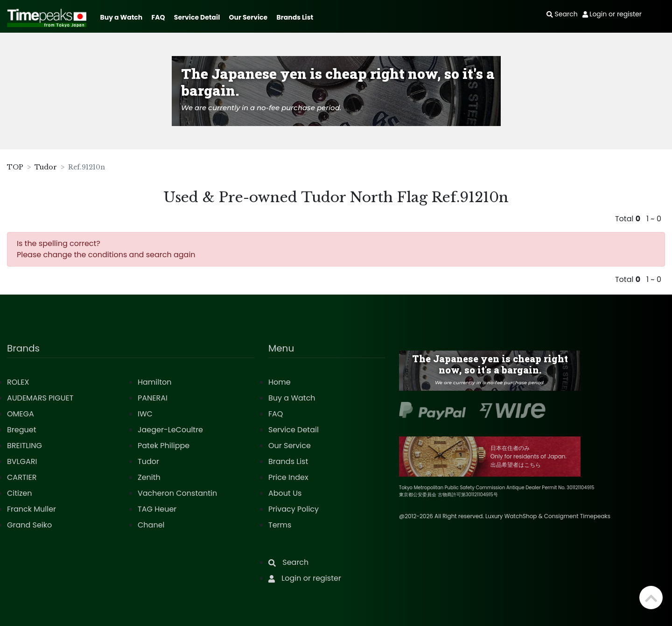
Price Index (288, 477)
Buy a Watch (121, 17)
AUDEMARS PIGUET (40, 398)
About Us (285, 493)
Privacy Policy (294, 509)
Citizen (20, 493)
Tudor (46, 167)
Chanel (151, 525)
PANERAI (153, 398)
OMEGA (21, 414)
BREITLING (24, 446)
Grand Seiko (29, 525)
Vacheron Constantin (177, 493)
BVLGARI (22, 461)
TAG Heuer (157, 509)
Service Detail (197, 17)
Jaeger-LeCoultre (170, 430)
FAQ (158, 17)
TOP (15, 167)
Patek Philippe (164, 446)
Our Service (248, 17)
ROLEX (18, 382)
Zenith (149, 477)
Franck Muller (31, 509)
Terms (280, 525)
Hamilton (155, 382)
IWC (145, 414)
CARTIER (22, 477)
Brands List (295, 17)
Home (280, 382)
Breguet (22, 430)
